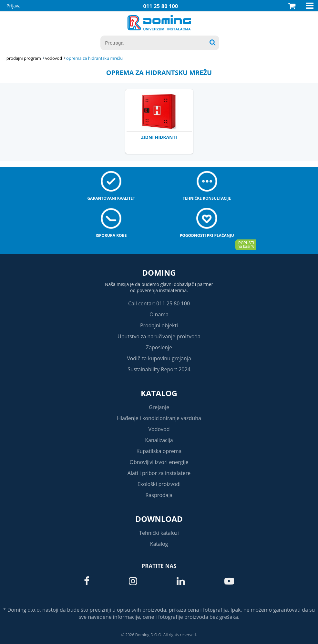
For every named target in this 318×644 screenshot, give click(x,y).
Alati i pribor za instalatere (159, 473)
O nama (159, 314)
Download (159, 519)
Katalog (159, 393)
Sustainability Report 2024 (159, 369)
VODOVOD (54, 58)
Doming (159, 273)
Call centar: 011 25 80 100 (159, 303)
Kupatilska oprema (159, 451)
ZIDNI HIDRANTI (159, 137)
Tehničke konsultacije (207, 198)
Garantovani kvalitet (111, 198)
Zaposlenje (159, 347)
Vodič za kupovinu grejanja (159, 358)
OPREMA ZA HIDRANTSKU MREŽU (94, 58)
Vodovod (159, 429)
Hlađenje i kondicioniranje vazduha (159, 418)
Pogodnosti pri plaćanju (207, 235)
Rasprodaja (159, 495)
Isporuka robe (111, 235)
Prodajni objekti (159, 325)
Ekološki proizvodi (159, 484)
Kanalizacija (159, 440)
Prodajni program (24, 58)
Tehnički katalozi (159, 533)
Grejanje (159, 407)
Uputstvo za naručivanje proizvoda (159, 336)
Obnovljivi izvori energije (159, 462)
